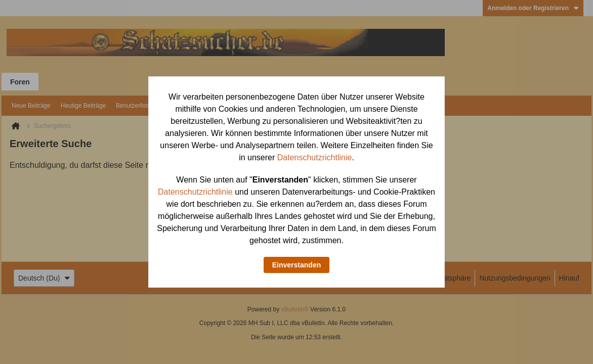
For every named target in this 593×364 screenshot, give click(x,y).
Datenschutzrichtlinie (315, 157)
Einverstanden (296, 265)
